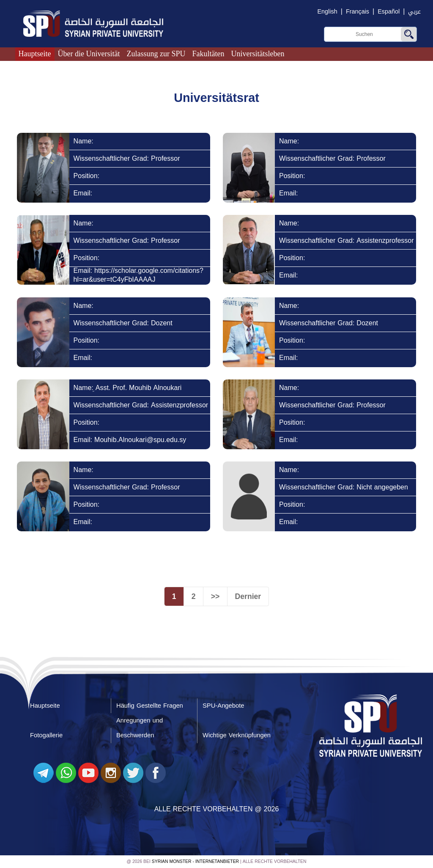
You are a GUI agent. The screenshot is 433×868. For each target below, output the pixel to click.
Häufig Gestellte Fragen (150, 706)
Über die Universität (89, 54)
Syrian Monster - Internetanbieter (195, 862)
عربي (414, 12)
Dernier (248, 596)
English (327, 12)
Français (358, 12)
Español (389, 12)
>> (215, 596)
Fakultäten (208, 54)
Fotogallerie (46, 736)
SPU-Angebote (223, 706)
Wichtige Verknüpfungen (237, 736)
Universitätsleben (258, 54)
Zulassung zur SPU (156, 54)
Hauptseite (35, 54)
